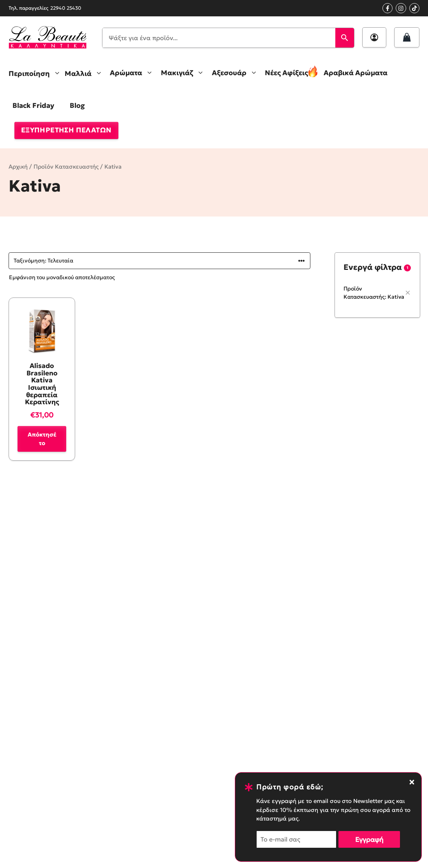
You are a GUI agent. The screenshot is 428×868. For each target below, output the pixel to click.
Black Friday (33, 106)
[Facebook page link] (387, 8)
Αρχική (18, 167)
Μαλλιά (85, 73)
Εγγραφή (369, 840)
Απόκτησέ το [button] (42, 439)
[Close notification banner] (412, 782)
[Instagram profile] (401, 8)
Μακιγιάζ (184, 73)
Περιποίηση (37, 73)
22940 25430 (66, 8)
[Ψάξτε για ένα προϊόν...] (219, 38)
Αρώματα (133, 73)
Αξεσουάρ (237, 73)
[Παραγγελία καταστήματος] (159, 261)
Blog (77, 106)
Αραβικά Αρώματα (356, 73)
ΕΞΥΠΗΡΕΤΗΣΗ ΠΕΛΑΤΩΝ (66, 130)
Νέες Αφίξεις (286, 73)
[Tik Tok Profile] (414, 8)
